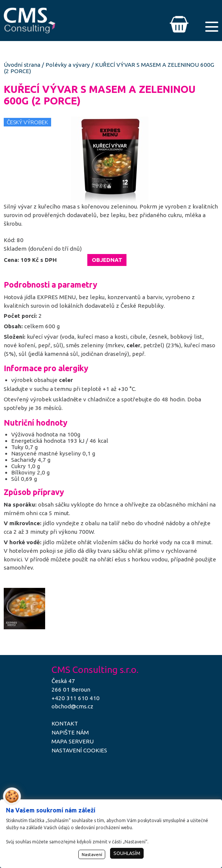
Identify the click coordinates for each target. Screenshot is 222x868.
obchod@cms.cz (72, 706)
